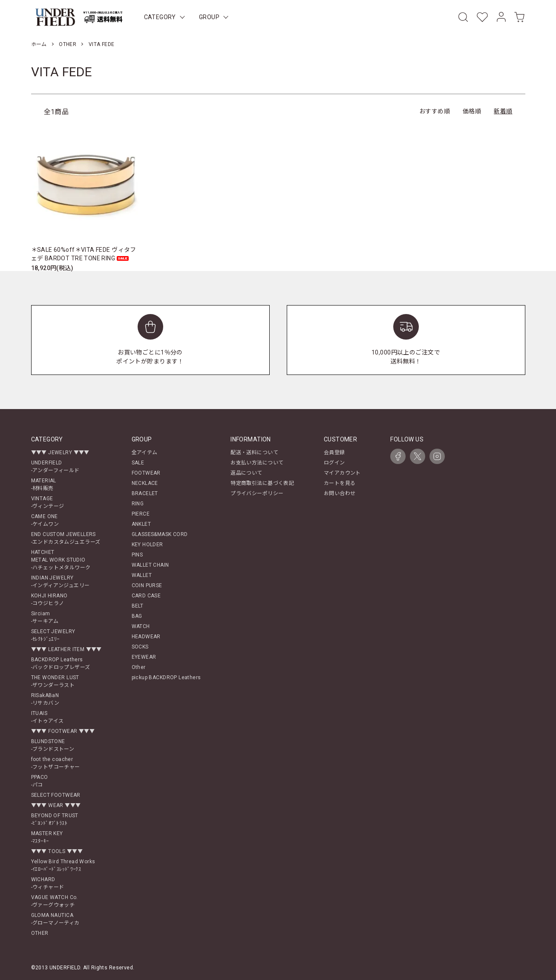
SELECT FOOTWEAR (56, 795)
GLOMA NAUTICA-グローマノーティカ (55, 919)
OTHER (68, 44)
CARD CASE (146, 596)
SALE (138, 463)
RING (138, 504)
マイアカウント (342, 473)
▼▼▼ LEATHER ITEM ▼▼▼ (66, 649)
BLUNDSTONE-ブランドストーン (53, 745)
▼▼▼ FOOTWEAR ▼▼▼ (63, 731)
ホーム (39, 44)
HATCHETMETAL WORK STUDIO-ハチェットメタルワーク (61, 560)
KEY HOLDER (147, 545)
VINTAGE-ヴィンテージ (48, 502)
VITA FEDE (102, 44)
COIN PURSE (147, 585)
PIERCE (141, 514)
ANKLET (141, 524)
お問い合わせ (340, 493)
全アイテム (145, 453)
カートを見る (340, 483)
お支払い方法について (257, 463)
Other (139, 667)
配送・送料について (254, 453)
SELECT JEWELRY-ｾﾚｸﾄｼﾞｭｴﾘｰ (53, 635)
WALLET (142, 575)
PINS (137, 555)
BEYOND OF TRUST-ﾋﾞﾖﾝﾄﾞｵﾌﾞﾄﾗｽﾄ (55, 819)
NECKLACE (145, 483)
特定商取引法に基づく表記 (262, 483)
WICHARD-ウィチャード (48, 883)
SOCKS (140, 647)
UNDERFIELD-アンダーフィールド (55, 467)
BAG (137, 616)
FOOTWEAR (146, 473)
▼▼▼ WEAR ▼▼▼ (56, 805)
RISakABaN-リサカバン (45, 699)
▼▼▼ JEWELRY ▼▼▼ (60, 453)
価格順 (472, 111)
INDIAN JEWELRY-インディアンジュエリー (60, 582)
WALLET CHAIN (150, 565)
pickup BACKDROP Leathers (166, 677)
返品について (246, 473)
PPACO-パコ (40, 781)
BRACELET (145, 493)
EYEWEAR (144, 657)
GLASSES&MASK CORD (160, 534)
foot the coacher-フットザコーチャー (56, 763)
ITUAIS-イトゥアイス (48, 717)
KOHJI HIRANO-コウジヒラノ (49, 600)
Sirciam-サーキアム (45, 617)
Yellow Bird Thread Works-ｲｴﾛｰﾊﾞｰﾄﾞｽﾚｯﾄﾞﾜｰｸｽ (63, 865)
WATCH (141, 626)
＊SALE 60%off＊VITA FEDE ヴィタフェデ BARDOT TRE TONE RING (84, 254)
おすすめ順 (435, 111)
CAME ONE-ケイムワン (45, 520)
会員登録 (334, 453)
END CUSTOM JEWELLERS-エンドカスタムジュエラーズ (66, 538)
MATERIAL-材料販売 (44, 484)
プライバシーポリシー (257, 493)
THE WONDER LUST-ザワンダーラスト (55, 681)
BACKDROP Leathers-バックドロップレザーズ (61, 663)
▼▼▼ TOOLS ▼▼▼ (57, 851)
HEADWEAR (146, 637)
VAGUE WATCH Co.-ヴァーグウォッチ (55, 901)
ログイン (334, 463)
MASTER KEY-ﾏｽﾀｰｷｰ (47, 837)
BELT (138, 606)
